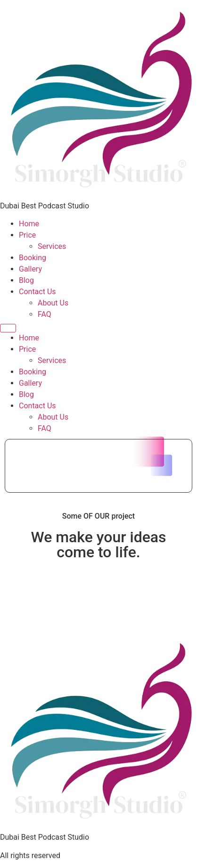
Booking (33, 258)
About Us (53, 303)
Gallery (30, 269)
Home (29, 224)
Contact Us (37, 292)
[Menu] (8, 328)
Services (52, 246)
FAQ (45, 314)
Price (27, 235)
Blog (26, 280)
